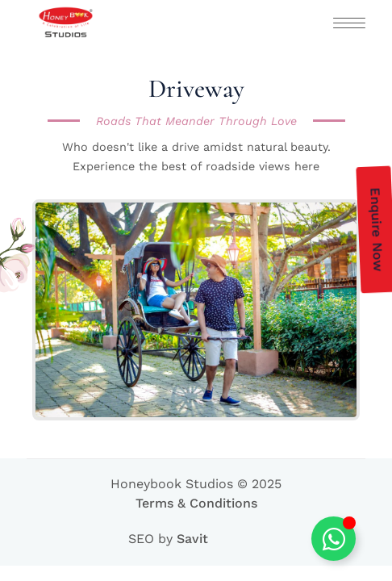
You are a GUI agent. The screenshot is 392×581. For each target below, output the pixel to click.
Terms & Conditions (196, 503)
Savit (192, 539)
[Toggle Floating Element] (334, 539)
